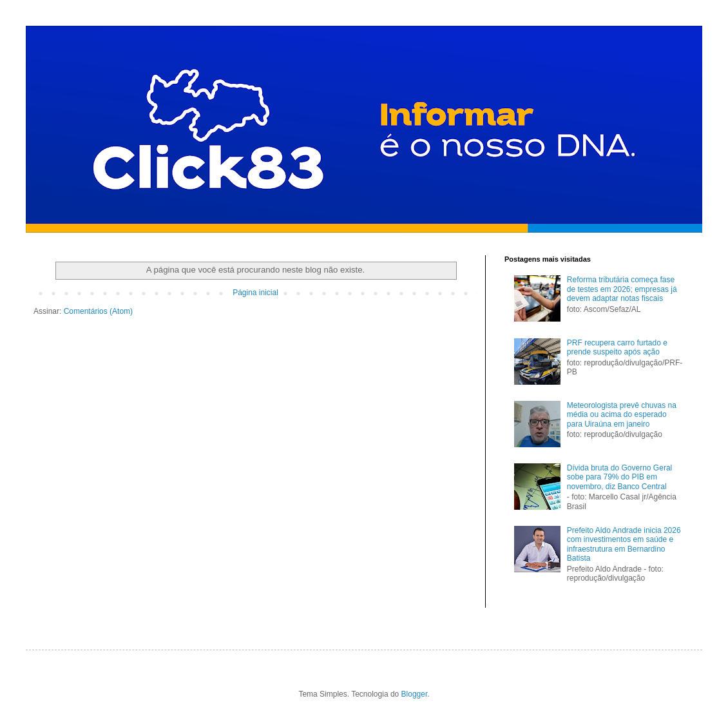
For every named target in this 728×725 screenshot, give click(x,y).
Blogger (415, 694)
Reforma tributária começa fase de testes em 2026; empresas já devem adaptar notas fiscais (622, 289)
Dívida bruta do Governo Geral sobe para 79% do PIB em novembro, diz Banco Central (619, 477)
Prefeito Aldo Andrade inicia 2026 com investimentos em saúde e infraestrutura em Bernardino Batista (624, 544)
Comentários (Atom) (98, 311)
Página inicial (255, 293)
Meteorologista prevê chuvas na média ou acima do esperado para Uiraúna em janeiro (622, 415)
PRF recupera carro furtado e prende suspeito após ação (617, 347)
